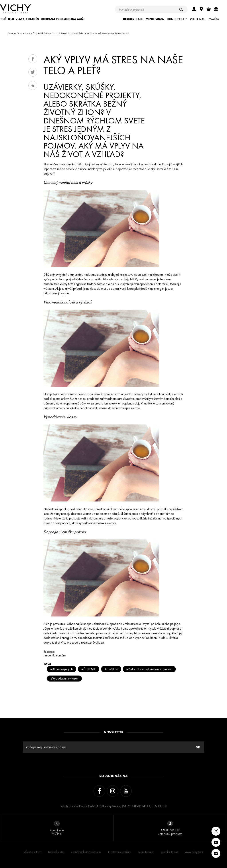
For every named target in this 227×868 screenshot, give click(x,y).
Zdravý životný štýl (46, 33)
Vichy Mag (26, 33)
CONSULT (177, 19)
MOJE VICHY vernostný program (170, 828)
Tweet (33, 72)
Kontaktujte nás (169, 852)
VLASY (20, 19)
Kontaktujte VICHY (57, 828)
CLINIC (133, 19)
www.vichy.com (194, 852)
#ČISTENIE (89, 669)
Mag (198, 19)
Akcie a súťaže (33, 852)
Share (33, 59)
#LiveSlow (111, 669)
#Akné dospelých (62, 669)
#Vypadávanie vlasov (64, 678)
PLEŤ (4, 19)
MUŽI (81, 19)
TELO (11, 19)
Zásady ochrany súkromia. (86, 852)
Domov (12, 33)
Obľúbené (33, 85)
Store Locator (146, 852)
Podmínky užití (56, 852)
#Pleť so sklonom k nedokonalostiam (149, 669)
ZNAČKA (214, 19)
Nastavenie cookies (120, 852)
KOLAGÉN (32, 19)
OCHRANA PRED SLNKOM (58, 19)
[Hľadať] (181, 9)
